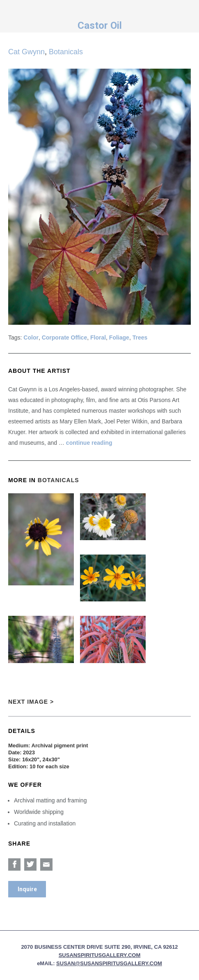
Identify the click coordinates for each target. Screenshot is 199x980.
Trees (140, 337)
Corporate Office (64, 337)
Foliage (119, 337)
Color (31, 337)
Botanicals (66, 52)
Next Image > (31, 702)
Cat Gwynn (26, 52)
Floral (98, 337)
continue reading (89, 443)
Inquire (27, 889)
